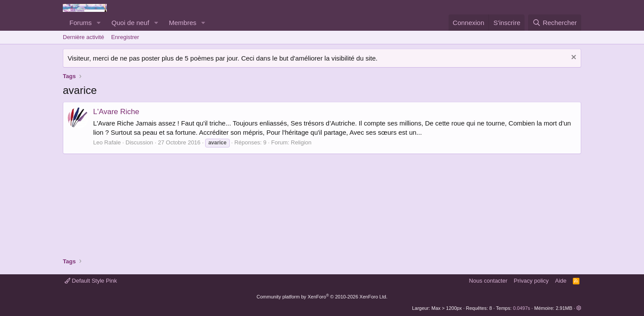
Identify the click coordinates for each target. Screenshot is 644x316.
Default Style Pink (91, 281)
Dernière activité (83, 37)
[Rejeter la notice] (573, 58)
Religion (301, 142)
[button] (99, 23)
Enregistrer (125, 37)
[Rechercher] (555, 23)
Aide (561, 281)
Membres (183, 23)
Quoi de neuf (130, 23)
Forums (81, 23)
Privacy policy (531, 281)
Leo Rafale (107, 142)
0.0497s (522, 308)
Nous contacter (488, 281)
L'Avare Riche (116, 112)
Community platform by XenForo (322, 297)
